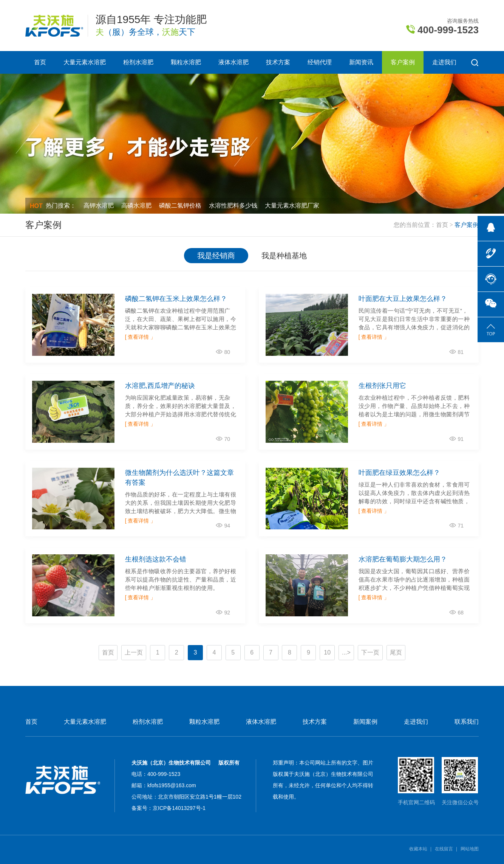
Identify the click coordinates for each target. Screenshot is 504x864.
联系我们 (467, 722)
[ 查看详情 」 (141, 337)
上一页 (134, 652)
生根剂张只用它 (382, 386)
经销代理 (320, 62)
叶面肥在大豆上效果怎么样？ (403, 299)
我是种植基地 (284, 256)
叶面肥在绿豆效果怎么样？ (399, 473)
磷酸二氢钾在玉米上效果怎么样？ (176, 299)
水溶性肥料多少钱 (233, 206)
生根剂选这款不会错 (156, 559)
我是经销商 (216, 256)
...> (346, 652)
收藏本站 (418, 849)
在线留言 (444, 849)
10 (327, 652)
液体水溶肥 (233, 62)
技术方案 (278, 62)
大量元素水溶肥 (85, 62)
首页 (40, 62)
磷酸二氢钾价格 (180, 206)
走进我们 (444, 62)
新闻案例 (365, 722)
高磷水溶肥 (136, 206)
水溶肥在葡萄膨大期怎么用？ (403, 559)
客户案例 (403, 62)
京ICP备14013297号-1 (179, 808)
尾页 (396, 652)
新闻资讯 (361, 62)
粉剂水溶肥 (138, 62)
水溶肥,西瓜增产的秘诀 (160, 386)
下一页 (370, 652)
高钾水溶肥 (99, 206)
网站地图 (470, 849)
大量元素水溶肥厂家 (292, 206)
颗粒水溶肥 (186, 62)
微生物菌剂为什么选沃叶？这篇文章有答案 (179, 478)
